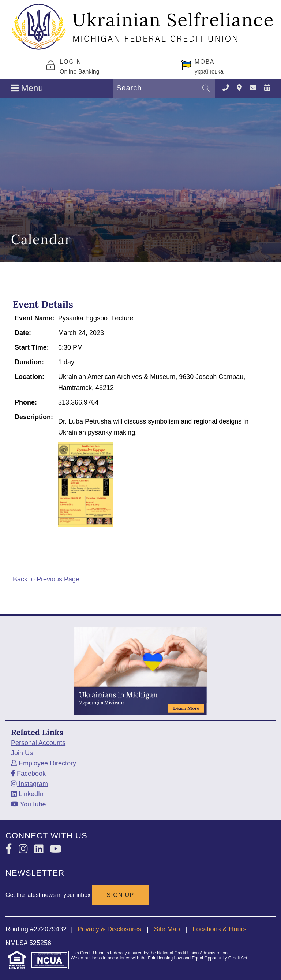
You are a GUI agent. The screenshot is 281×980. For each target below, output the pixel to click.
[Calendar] (267, 88)
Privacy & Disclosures (109, 929)
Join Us (22, 753)
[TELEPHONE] (226, 88)
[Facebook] (28, 774)
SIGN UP (121, 895)
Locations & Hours (219, 929)
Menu (27, 88)
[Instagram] (29, 784)
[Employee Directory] (44, 763)
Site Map (167, 929)
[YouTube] (28, 804)
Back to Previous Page (46, 579)
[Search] (206, 88)
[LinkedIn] (27, 794)
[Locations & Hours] (239, 88)
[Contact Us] (253, 88)
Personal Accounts (38, 743)
